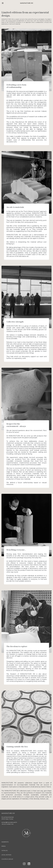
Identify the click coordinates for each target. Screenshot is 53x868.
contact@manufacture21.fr (9, 822)
